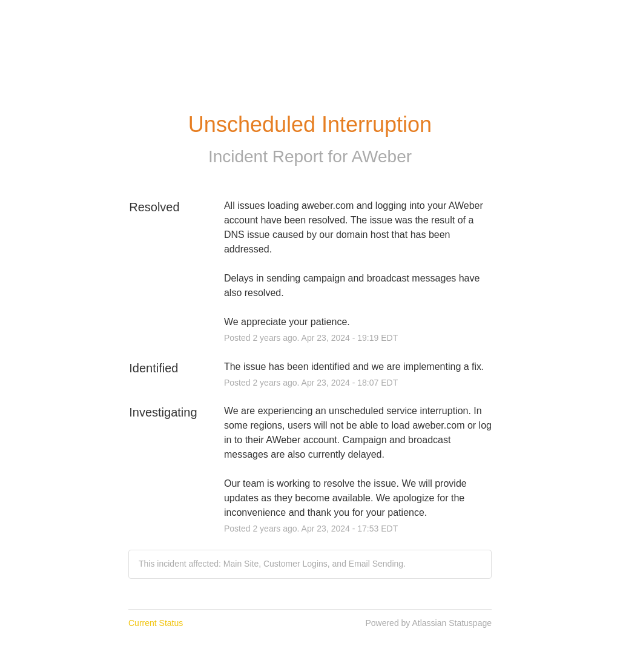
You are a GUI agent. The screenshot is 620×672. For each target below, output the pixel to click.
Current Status (156, 623)
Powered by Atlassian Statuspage (428, 623)
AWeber (381, 156)
